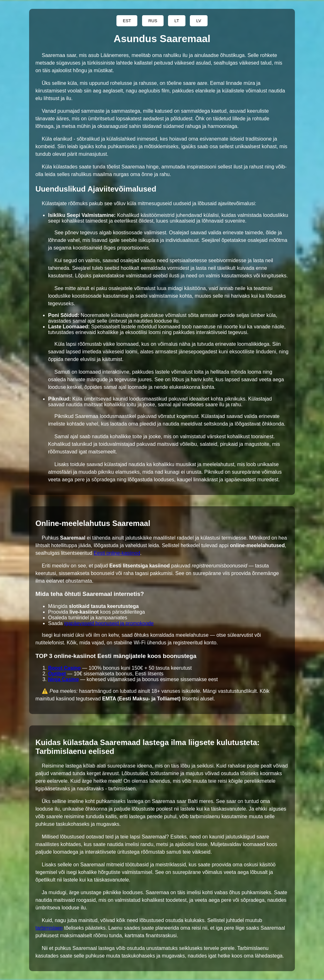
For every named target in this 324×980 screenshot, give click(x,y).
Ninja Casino (63, 679)
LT (177, 21)
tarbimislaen (49, 928)
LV (199, 21)
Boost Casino (64, 668)
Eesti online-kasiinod (117, 553)
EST (127, 21)
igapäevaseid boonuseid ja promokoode (109, 623)
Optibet (57, 674)
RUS (153, 21)
